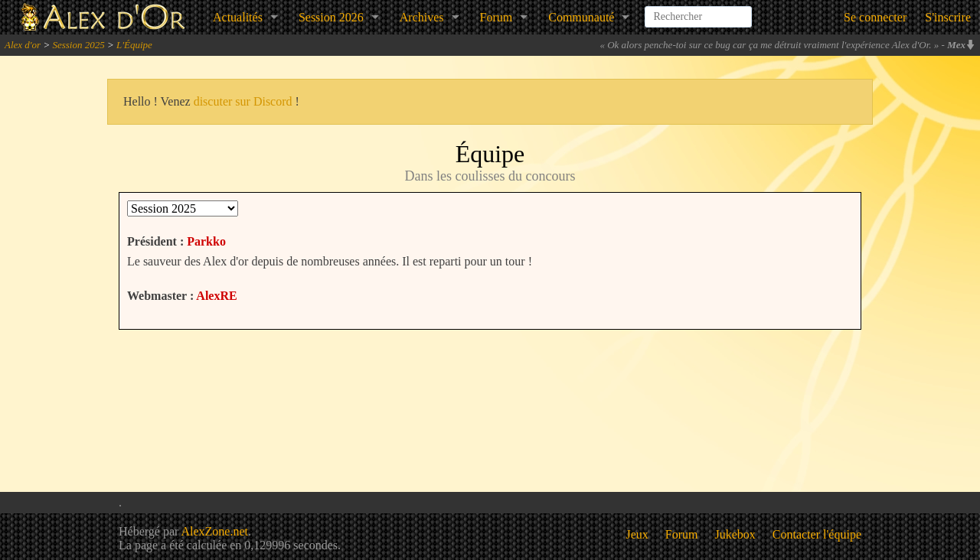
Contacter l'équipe (817, 534)
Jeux (637, 534)
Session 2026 (331, 17)
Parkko (206, 241)
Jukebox (735, 534)
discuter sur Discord (243, 101)
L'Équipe (134, 45)
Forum (497, 17)
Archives (422, 17)
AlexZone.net (214, 531)
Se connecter (875, 17)
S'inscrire (948, 17)
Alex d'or (23, 45)
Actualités (238, 17)
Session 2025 (78, 45)
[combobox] (698, 11)
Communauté (581, 17)
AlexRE (216, 296)
